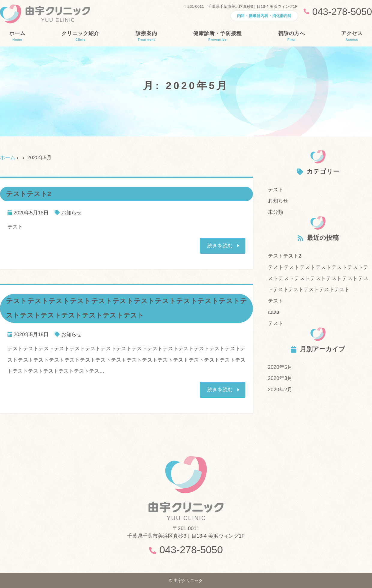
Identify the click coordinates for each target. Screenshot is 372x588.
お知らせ (71, 213)
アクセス (352, 36)
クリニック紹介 (80, 36)
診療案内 (146, 36)
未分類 (276, 212)
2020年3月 (280, 378)
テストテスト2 (285, 256)
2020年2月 (280, 390)
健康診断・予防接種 (217, 36)
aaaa (274, 312)
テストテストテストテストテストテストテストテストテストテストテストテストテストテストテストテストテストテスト (318, 279)
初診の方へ (292, 36)
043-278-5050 (191, 550)
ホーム (17, 36)
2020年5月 (280, 367)
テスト (276, 190)
